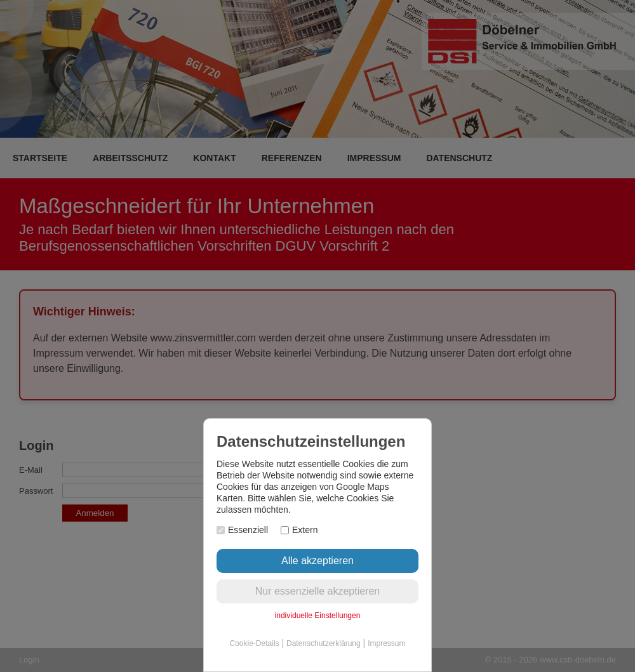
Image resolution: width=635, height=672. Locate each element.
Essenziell (242, 530)
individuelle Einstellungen (318, 616)
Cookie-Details (255, 643)
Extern (299, 530)
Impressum (386, 643)
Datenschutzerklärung (324, 643)
